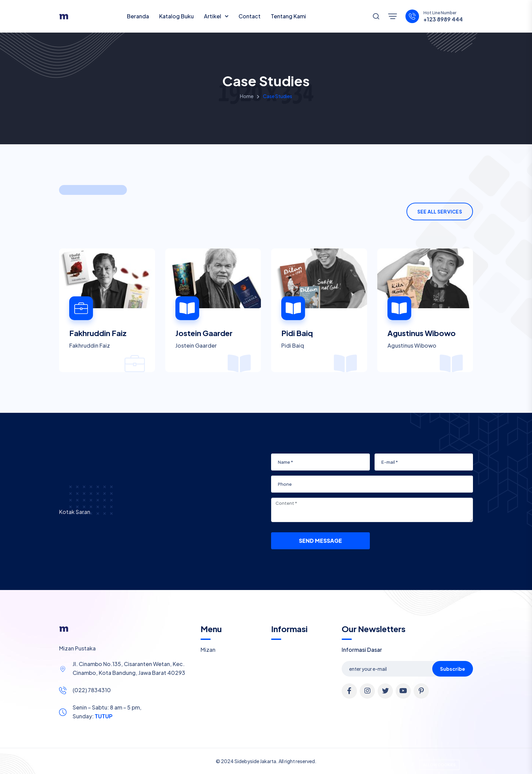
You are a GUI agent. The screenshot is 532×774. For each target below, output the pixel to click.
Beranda (138, 16)
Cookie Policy (260, 765)
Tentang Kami (288, 16)
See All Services (440, 211)
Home (247, 96)
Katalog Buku (176, 16)
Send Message (320, 541)
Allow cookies (439, 765)
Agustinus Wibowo (422, 333)
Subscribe (453, 669)
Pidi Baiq (297, 333)
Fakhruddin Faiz (98, 333)
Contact (250, 16)
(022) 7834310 (92, 690)
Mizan (208, 650)
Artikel (213, 16)
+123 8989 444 (443, 19)
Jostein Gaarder (204, 333)
